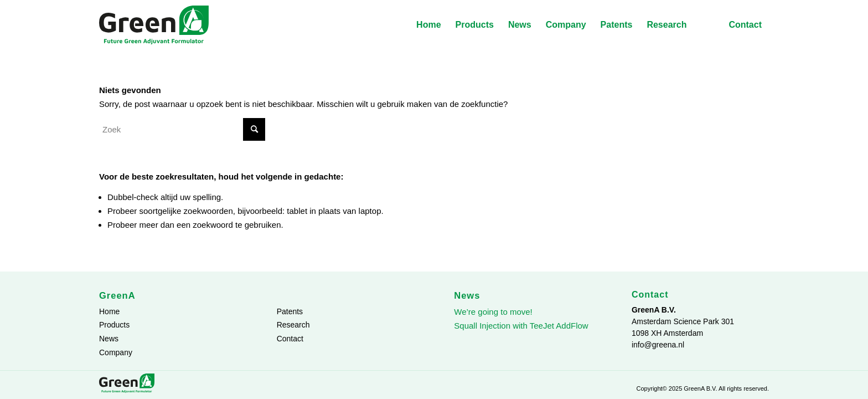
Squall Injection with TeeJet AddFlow (521, 326)
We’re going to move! (493, 312)
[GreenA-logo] (154, 25)
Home (109, 311)
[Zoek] (182, 129)
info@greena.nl (658, 345)
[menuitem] (428, 25)
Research (293, 325)
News (109, 339)
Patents (290, 311)
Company (116, 352)
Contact (290, 339)
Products (114, 325)
